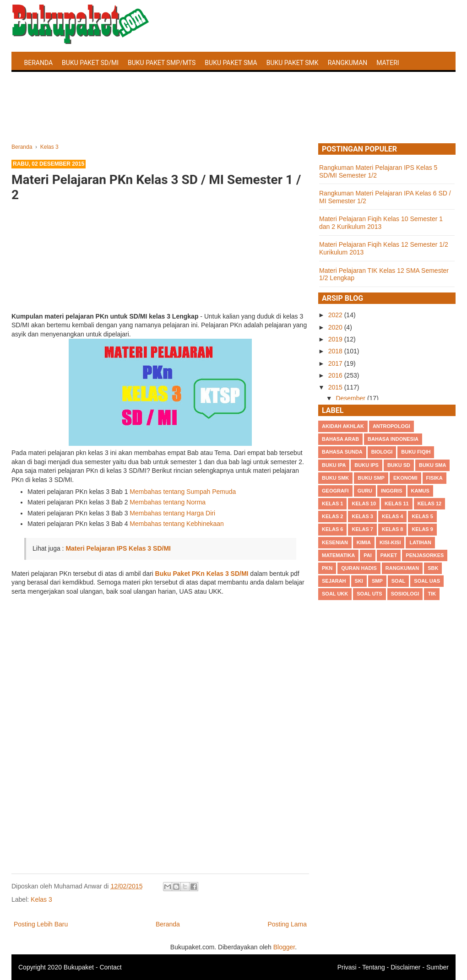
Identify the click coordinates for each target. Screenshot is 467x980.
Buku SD (399, 465)
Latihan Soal (46, 84)
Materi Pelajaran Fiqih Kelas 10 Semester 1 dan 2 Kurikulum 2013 (381, 223)
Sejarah (334, 581)
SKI (359, 581)
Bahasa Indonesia (393, 439)
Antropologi (391, 426)
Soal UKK (335, 594)
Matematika (338, 555)
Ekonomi (405, 478)
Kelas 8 (392, 529)
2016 (336, 375)
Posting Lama (287, 924)
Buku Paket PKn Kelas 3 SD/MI (202, 574)
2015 (336, 387)
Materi (388, 63)
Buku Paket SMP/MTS (162, 63)
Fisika (434, 478)
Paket (389, 555)
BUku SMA (432, 465)
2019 (336, 339)
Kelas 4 (392, 516)
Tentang (374, 967)
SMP (377, 581)
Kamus (420, 491)
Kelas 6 (332, 529)
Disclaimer (405, 967)
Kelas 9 (422, 529)
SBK (433, 568)
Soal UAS (427, 581)
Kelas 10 (364, 504)
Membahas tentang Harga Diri (172, 513)
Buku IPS (367, 465)
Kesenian (335, 542)
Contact (110, 967)
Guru (365, 491)
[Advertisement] (233, 118)
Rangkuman (348, 63)
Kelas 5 (422, 516)
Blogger (284, 947)
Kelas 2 (332, 516)
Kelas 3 (41, 899)
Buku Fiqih (416, 452)
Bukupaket (79, 967)
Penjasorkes (425, 555)
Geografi (335, 491)
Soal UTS (369, 594)
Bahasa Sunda (342, 452)
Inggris (391, 491)
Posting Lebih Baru (41, 924)
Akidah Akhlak (343, 426)
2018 (336, 351)
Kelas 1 (332, 504)
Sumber (437, 967)
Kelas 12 (430, 504)
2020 (336, 327)
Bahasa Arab (340, 439)
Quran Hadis (359, 568)
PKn (327, 568)
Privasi (347, 967)
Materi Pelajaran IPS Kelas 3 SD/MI (118, 548)
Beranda (39, 63)
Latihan (420, 542)
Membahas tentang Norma (168, 502)
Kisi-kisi (390, 542)
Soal (399, 581)
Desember (351, 398)
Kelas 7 (362, 529)
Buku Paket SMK (293, 63)
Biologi (382, 452)
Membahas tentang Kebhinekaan (176, 524)
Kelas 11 (397, 504)
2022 (336, 315)
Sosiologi (405, 594)
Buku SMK (335, 478)
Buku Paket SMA (231, 63)
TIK (432, 594)
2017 (336, 363)
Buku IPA (334, 465)
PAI (368, 555)
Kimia (364, 542)
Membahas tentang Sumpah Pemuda (183, 492)
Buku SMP (371, 478)
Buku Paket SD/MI (90, 63)
